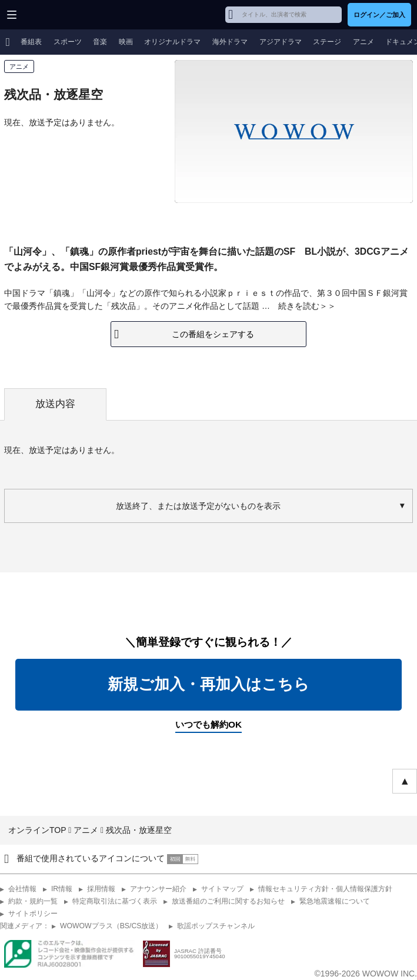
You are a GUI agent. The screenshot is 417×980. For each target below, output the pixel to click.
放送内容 (55, 404)
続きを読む (299, 306)
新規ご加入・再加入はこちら (208, 684)
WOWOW (54, 15)
